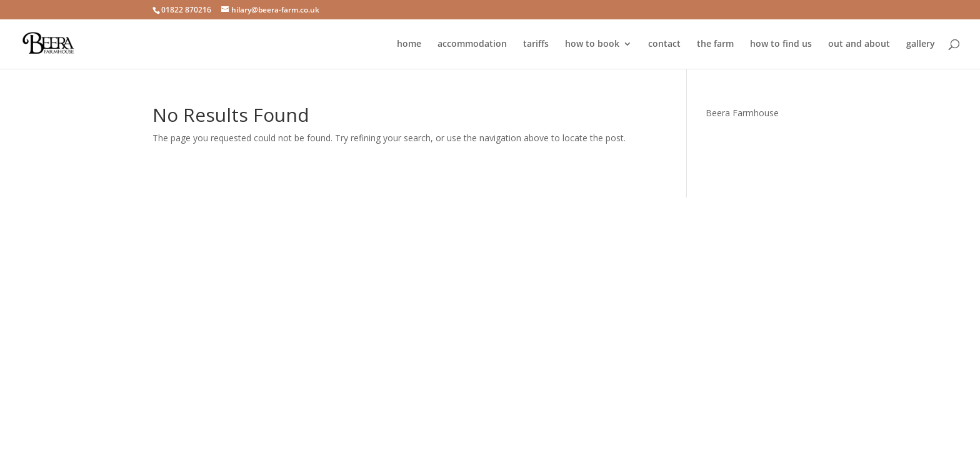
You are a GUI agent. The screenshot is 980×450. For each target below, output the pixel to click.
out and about (859, 44)
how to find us (781, 44)
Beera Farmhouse (742, 113)
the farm (715, 44)
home (409, 44)
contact (664, 44)
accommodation (472, 44)
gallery (921, 44)
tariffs (536, 44)
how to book (592, 44)
